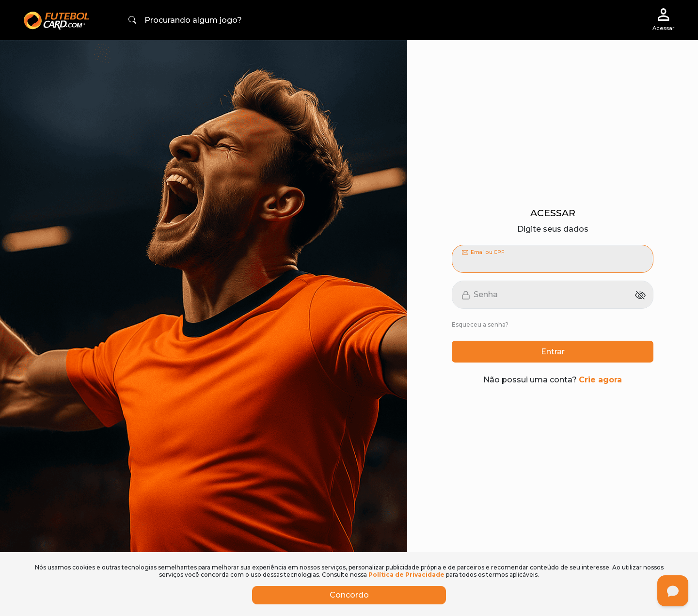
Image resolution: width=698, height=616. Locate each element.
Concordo (349, 595)
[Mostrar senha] (640, 295)
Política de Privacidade (406, 575)
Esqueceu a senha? (480, 324)
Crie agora (600, 380)
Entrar (553, 352)
